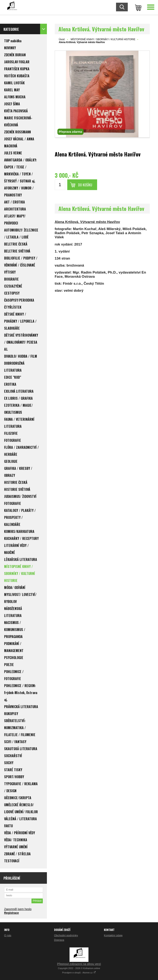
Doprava (59, 940)
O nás (8, 935)
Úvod (62, 39)
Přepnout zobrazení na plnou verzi (79, 964)
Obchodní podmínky (66, 935)
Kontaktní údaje (113, 935)
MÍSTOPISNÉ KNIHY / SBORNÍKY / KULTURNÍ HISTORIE (103, 39)
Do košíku (85, 185)
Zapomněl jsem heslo (18, 909)
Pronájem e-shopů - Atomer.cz (79, 973)
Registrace (12, 913)
